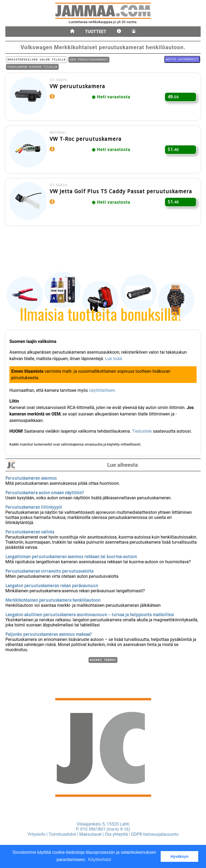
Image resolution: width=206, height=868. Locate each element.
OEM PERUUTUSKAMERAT (89, 60)
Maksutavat (91, 834)
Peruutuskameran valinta (30, 531)
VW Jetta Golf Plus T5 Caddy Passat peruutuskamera (123, 200)
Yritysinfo (36, 834)
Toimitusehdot (62, 834)
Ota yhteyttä (116, 834)
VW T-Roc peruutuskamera (88, 145)
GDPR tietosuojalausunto (155, 834)
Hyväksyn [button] (180, 856)
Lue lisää (115, 356)
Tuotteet (96, 32)
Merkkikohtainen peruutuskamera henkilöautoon (53, 599)
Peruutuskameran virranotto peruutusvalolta (49, 570)
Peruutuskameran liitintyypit (34, 506)
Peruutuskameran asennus (31, 477)
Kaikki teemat (103, 660)
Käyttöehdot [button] (100, 860)
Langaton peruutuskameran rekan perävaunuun (52, 585)
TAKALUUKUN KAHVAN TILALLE (32, 68)
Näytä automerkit (182, 60)
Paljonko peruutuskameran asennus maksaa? (49, 634)
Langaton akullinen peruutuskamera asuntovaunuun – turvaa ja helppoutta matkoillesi (90, 614)
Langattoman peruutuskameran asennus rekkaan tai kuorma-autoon (71, 556)
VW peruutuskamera (80, 89)
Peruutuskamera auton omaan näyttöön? (45, 492)
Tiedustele (143, 429)
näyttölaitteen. (104, 388)
